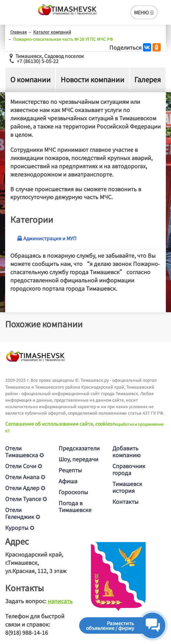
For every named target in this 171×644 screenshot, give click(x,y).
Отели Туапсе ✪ (26, 499)
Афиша (68, 481)
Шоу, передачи (78, 459)
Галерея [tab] (148, 79)
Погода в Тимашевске (75, 506)
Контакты (125, 501)
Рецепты (70, 470)
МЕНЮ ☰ (144, 12)
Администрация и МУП (47, 238)
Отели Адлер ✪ (25, 488)
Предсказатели (79, 448)
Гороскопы (73, 492)
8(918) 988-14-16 (27, 632)
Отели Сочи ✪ (24, 466)
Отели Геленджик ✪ (23, 513)
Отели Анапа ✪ (25, 477)
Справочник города (129, 469)
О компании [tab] (30, 79)
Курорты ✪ (20, 527)
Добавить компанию (126, 451)
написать (60, 601)
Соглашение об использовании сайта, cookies (59, 424)
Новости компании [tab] (93, 79)
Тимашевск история (127, 487)
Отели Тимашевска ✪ (25, 451)
